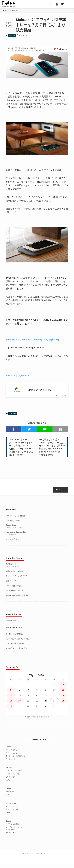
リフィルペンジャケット (15, 775)
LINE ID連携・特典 (13, 590)
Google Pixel (11, 808)
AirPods (9, 772)
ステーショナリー (12, 757)
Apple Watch (10, 796)
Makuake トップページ (17, 376)
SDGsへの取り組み (13, 544)
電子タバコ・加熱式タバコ (16, 760)
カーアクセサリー (12, 754)
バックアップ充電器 (13, 778)
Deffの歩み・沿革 (13, 525)
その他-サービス (12, 837)
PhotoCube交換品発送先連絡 (17, 600)
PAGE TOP (61, 494)
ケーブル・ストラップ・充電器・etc (15, 833)
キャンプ (9, 799)
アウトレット (11, 763)
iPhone (8, 751)
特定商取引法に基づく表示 (16, 653)
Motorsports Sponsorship (16, 537)
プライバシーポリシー (15, 648)
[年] (42, 680)
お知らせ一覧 (11, 625)
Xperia (8, 793)
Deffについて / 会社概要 (15, 520)
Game (8, 817)
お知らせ (12, 35)
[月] (33, 680)
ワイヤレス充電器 (12, 829)
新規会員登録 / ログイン (15, 595)
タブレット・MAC (12, 814)
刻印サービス (11, 585)
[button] (13, 429)
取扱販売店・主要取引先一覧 (17, 643)
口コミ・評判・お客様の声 (16, 580)
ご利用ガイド (13, 569)
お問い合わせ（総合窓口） (16, 576)
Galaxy (8, 825)
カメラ (8, 784)
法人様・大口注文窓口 (15, 638)
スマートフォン (11, 811)
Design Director (15, 530)
